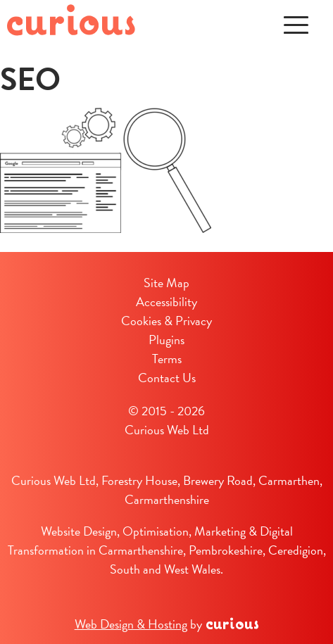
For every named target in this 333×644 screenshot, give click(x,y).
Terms (167, 359)
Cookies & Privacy (166, 321)
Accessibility (166, 302)
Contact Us (167, 378)
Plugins (166, 340)
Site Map (166, 283)
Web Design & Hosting (131, 624)
